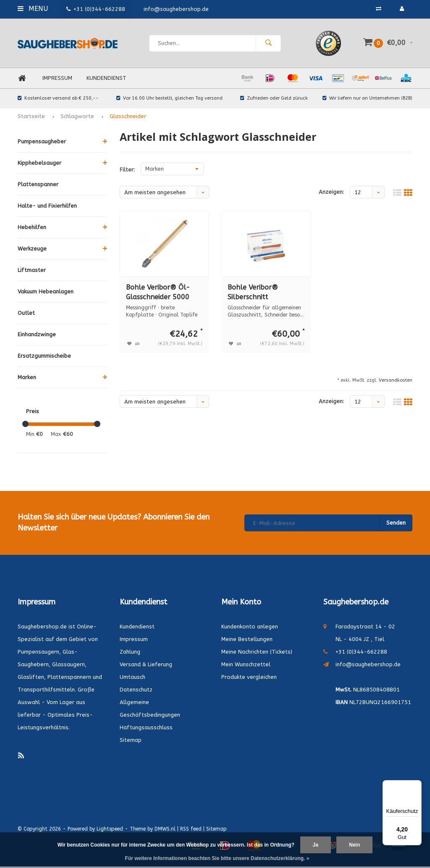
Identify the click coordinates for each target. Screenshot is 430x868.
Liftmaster (32, 272)
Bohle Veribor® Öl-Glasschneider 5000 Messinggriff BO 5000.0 (163, 294)
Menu (33, 9)
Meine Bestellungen (247, 640)
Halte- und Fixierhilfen (47, 207)
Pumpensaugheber (42, 143)
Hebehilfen (32, 229)
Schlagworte (77, 118)
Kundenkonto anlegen (250, 628)
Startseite (31, 118)
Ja (316, 845)
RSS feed (191, 830)
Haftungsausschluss (146, 729)
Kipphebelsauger (39, 165)
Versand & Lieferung (146, 666)
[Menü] (417, 785)
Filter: (127, 171)
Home (22, 80)
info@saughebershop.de (368, 666)
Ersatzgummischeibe (44, 357)
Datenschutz (136, 691)
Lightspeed (110, 830)
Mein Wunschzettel (246, 666)
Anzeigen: (331, 194)
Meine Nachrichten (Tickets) (257, 653)
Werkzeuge (32, 250)
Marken (27, 379)
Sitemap (131, 741)
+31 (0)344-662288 (96, 9)
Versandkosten (396, 382)
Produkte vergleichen (249, 678)
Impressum (57, 80)
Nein (354, 845)
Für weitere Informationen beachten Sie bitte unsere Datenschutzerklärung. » (217, 858)
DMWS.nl (165, 830)
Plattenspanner (38, 186)
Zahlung (130, 653)
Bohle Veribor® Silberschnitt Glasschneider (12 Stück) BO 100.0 (256, 294)
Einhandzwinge (37, 336)
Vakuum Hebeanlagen (46, 293)
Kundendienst (106, 80)
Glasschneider (128, 118)
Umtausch (132, 678)
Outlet (26, 315)
